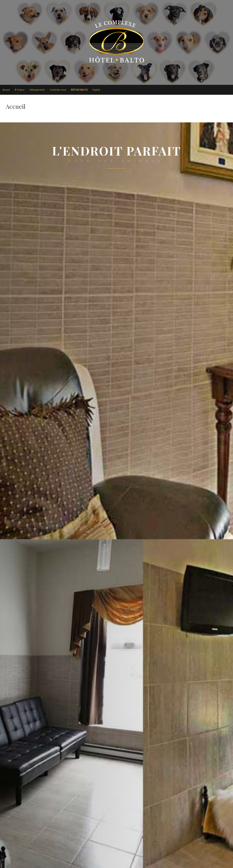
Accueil (6, 90)
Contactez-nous (58, 90)
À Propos (20, 90)
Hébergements (37, 90)
